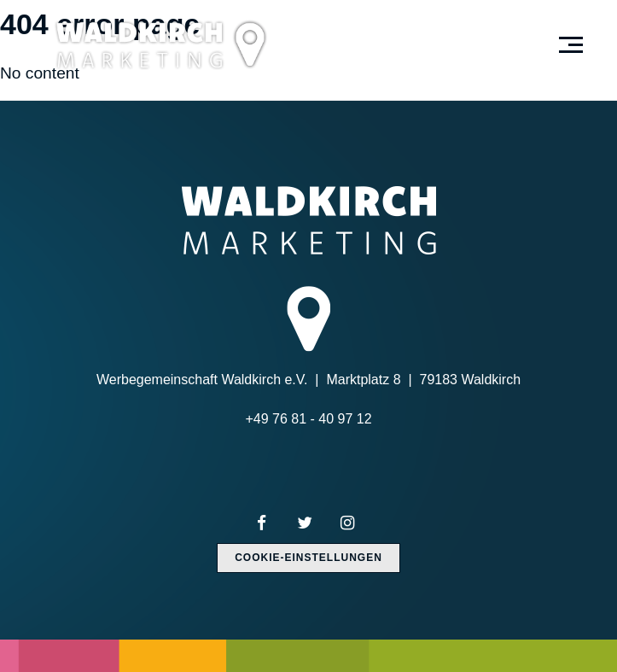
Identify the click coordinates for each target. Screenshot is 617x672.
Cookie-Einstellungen (308, 558)
